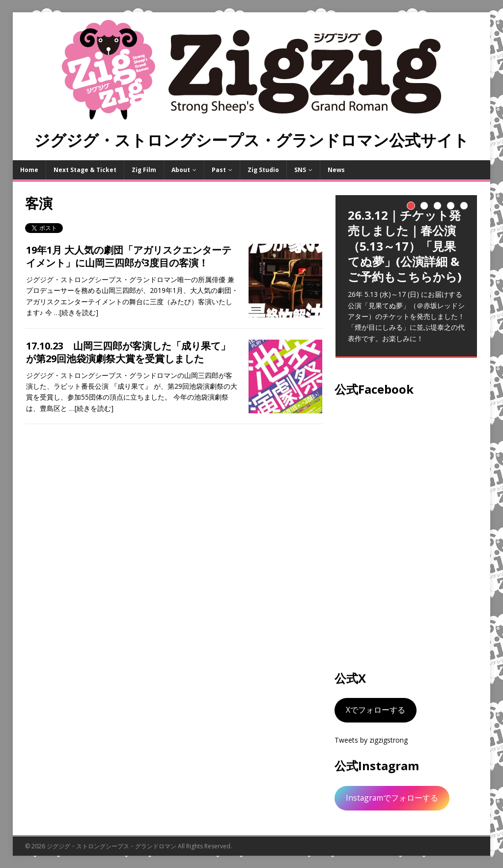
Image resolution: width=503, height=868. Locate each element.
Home (29, 170)
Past (219, 170)
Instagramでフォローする (392, 798)
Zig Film (144, 170)
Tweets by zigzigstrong (371, 740)
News (336, 170)
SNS (300, 170)
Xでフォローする (376, 710)
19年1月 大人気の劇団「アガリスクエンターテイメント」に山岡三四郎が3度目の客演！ (129, 256)
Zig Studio (263, 170)
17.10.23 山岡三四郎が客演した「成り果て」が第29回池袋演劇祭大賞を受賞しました (128, 352)
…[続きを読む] (76, 312)
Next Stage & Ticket (85, 170)
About (181, 170)
